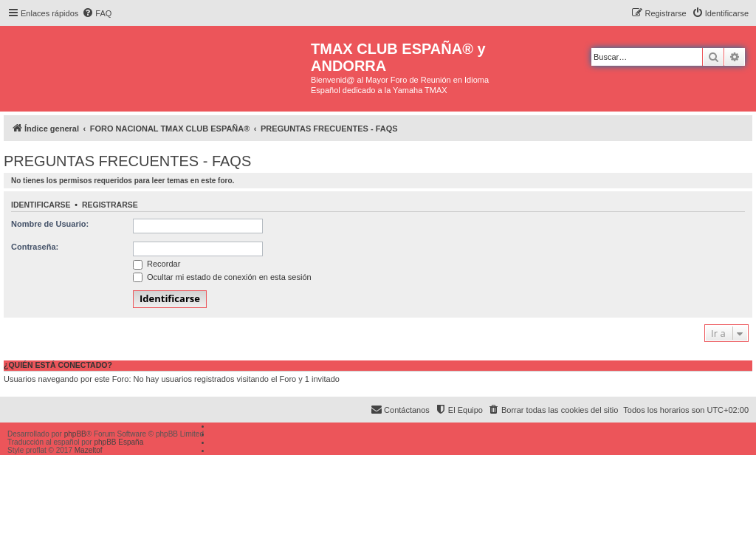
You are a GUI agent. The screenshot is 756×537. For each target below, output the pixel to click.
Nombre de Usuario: (50, 224)
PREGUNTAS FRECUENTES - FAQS (127, 161)
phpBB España (118, 442)
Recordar (157, 264)
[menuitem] (97, 13)
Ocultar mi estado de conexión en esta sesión (222, 277)
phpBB (75, 434)
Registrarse (110, 205)
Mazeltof (89, 450)
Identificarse (41, 205)
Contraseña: (35, 247)
